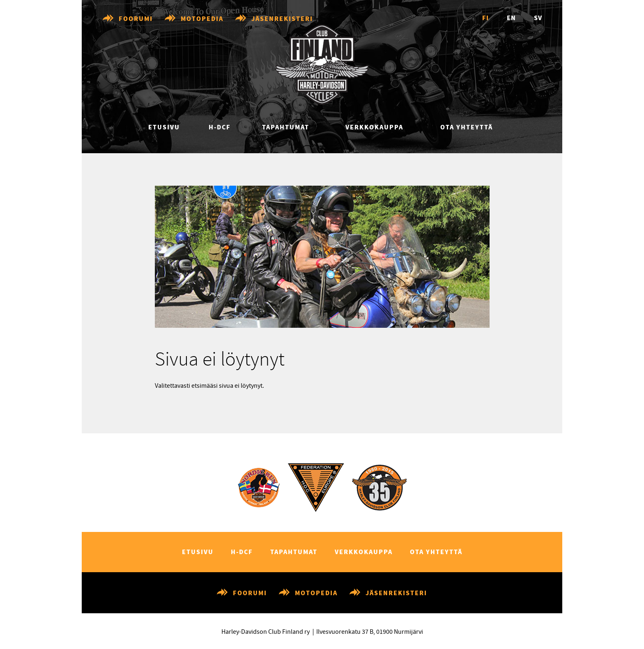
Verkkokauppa (374, 128)
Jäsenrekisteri (282, 19)
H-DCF (220, 128)
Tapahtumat (286, 128)
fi (485, 18)
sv (538, 18)
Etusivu (164, 128)
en (511, 18)
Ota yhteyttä (467, 128)
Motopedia (202, 19)
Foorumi (136, 19)
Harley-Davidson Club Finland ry (266, 632)
